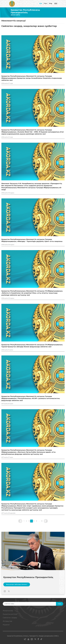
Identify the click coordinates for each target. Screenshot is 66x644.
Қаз (41, 3)
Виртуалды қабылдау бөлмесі (17, 584)
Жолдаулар (7, 621)
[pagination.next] (46, 521)
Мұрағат (6, 625)
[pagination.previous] (20, 521)
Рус (46, 3)
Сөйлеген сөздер (10, 618)
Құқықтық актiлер (10, 614)
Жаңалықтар (8, 611)
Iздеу (60, 604)
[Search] (31, 604)
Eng (51, 3)
